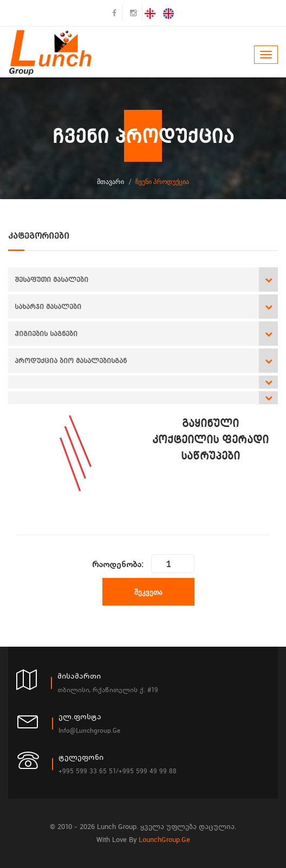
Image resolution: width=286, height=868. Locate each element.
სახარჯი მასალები (48, 307)
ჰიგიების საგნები (46, 334)
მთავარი (110, 182)
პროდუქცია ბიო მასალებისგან (71, 361)
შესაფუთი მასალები (51, 280)
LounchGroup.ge (164, 840)
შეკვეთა (148, 592)
